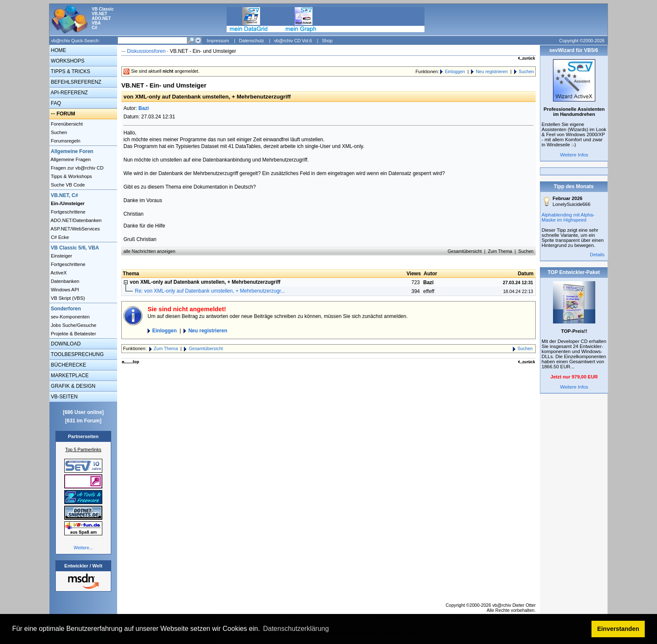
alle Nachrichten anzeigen (149, 251)
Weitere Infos (574, 155)
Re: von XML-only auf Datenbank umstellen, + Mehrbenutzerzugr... (210, 291)
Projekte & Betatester (73, 334)
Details (597, 255)
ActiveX (58, 273)
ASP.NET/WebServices (75, 229)
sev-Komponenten (70, 317)
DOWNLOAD (65, 344)
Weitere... (83, 548)
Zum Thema (500, 251)
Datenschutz (251, 41)
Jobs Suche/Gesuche (73, 325)
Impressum (218, 41)
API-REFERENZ (69, 93)
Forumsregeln (65, 141)
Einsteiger (61, 256)
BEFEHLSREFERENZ (75, 82)
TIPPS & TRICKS (70, 71)
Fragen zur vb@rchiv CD (77, 168)
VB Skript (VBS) (67, 298)
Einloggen (455, 71)
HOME (58, 50)
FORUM (66, 114)
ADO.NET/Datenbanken (75, 220)
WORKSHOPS (67, 61)
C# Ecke (59, 237)
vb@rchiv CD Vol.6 (293, 41)
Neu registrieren (492, 71)
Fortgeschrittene (67, 212)
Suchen (58, 132)
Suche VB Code (67, 185)
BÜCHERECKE (68, 365)
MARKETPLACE (69, 375)
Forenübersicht (66, 124)
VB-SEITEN (64, 397)
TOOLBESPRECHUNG (77, 354)
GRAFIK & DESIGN (73, 386)
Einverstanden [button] (618, 629)
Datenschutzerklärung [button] (296, 629)
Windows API (64, 290)
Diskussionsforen (146, 51)
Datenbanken (64, 281)
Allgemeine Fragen (70, 159)
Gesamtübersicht (465, 251)
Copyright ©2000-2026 (582, 41)
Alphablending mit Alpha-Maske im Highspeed (568, 217)
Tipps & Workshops (71, 176)
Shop (327, 41)
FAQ (55, 103)
